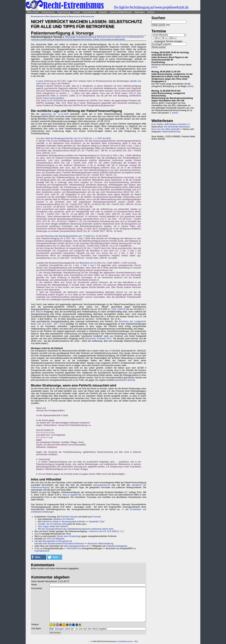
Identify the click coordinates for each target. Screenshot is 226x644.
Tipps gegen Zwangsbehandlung (80, 37)
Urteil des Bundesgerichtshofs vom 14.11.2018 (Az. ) (70, 138)
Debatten (103, 12)
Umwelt (76, 12)
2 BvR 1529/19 (118, 309)
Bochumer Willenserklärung (101, 544)
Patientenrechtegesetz (117, 546)
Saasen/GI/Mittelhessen (121, 12)
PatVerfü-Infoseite (69, 517)
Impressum (128, 641)
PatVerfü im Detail (50, 522)
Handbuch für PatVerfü (63, 519)
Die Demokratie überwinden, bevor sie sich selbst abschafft (171, 128)
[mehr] (154, 67)
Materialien (140, 12)
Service (151, 12)
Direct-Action (33, 12)
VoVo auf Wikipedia (55, 539)
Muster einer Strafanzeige (69, 536)
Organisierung (64, 12)
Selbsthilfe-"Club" (97, 522)
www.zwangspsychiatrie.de (76, 546)
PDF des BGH (104, 138)
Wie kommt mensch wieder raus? (112, 37)
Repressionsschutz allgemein (68, 39)
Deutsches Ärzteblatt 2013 (99, 339)
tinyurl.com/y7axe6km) (53, 98)
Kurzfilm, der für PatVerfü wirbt (52, 524)
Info (36, 541)
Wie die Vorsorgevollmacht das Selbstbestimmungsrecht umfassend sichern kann (76, 529)
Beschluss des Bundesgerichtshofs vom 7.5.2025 (68, 236)
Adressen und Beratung (42, 39)
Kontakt (121, 641)
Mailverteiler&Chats (171, 132)
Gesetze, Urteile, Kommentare (98, 39)
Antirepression (48, 12)
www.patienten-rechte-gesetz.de (57, 541)
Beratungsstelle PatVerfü (74, 522)
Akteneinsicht (135, 37)
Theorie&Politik (89, 12)
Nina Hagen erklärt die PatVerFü (53, 526)
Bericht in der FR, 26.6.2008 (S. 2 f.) (107, 531)
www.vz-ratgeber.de (71, 495)
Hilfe (168, 25)
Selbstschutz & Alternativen (81, 16)
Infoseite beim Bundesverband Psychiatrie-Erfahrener (59, 544)
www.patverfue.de (102, 485)
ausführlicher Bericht (125, 380)
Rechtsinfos (73, 548)
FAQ (136, 641)
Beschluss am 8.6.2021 (91, 263)
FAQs (37, 548)
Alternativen (120, 39)
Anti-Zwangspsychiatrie (56, 16)
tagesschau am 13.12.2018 (55, 114)
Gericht (38, 534)
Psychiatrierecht (42, 551)
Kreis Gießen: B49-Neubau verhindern (169, 124)
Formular (97, 517)
